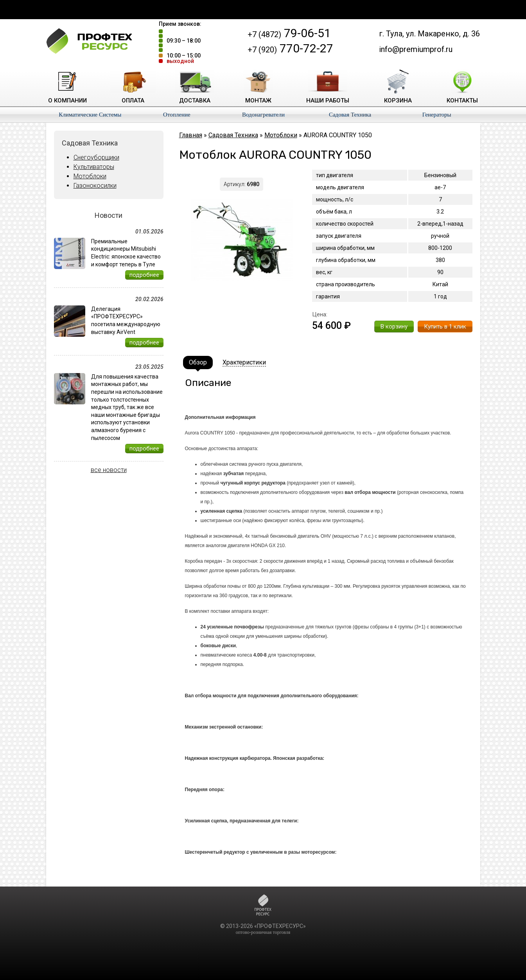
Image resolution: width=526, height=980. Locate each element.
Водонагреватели (263, 115)
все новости (109, 470)
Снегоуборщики (96, 157)
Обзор (198, 362)
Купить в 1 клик (445, 327)
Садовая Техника (350, 115)
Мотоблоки (90, 176)
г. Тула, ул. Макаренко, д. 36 (429, 34)
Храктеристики (244, 362)
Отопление (177, 115)
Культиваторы (94, 167)
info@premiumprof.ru (416, 49)
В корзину (394, 327)
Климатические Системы (90, 115)
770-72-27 (290, 48)
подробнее (144, 275)
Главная (191, 135)
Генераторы (437, 115)
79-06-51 (289, 33)
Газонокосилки (95, 186)
